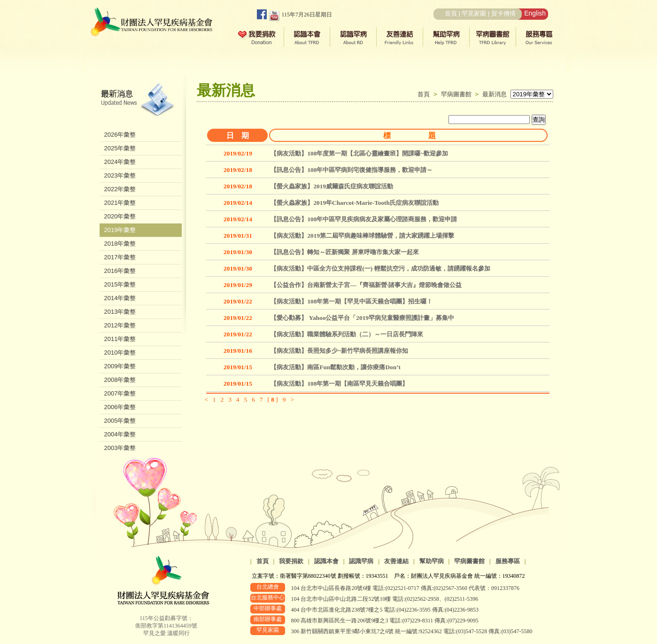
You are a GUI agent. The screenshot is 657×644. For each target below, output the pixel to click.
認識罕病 (361, 561)
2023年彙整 (120, 175)
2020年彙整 (120, 216)
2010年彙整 (120, 353)
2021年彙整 (120, 203)
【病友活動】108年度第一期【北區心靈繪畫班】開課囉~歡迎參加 (359, 153)
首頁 (451, 13)
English (535, 13)
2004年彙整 (120, 434)
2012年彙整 (120, 325)
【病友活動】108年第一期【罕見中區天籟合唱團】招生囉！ (352, 301)
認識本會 (326, 561)
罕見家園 (474, 13)
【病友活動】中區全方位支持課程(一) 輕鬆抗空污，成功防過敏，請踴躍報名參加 (380, 268)
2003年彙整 (120, 448)
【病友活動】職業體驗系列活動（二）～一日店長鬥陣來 (347, 334)
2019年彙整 (120, 230)
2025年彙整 (120, 148)
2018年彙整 (120, 244)
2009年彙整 (120, 366)
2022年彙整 (120, 189)
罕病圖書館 (458, 94)
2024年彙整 (120, 162)
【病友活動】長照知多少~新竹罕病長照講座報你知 (339, 351)
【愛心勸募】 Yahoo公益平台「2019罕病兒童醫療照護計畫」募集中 (362, 318)
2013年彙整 (120, 312)
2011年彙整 (120, 339)
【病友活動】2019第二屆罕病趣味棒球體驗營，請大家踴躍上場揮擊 (362, 236)
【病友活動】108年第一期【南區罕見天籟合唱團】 (339, 384)
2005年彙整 (120, 421)
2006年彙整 (120, 407)
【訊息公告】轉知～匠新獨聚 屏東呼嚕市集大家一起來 (344, 252)
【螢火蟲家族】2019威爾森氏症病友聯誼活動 (332, 186)
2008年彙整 (120, 380)
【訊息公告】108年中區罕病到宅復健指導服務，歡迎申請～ (352, 170)
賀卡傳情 (503, 13)
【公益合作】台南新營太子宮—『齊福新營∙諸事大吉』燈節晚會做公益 (366, 285)
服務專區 (508, 561)
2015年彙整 (120, 284)
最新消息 (495, 94)
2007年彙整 (120, 393)
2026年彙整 (120, 135)
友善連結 (396, 561)
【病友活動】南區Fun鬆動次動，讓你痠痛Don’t (336, 367)
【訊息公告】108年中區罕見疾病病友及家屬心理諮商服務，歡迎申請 (364, 219)
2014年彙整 (120, 298)
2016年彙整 (120, 271)
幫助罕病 (432, 561)
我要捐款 (291, 561)
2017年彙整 (120, 257)
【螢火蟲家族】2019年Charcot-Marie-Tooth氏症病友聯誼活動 (355, 203)
